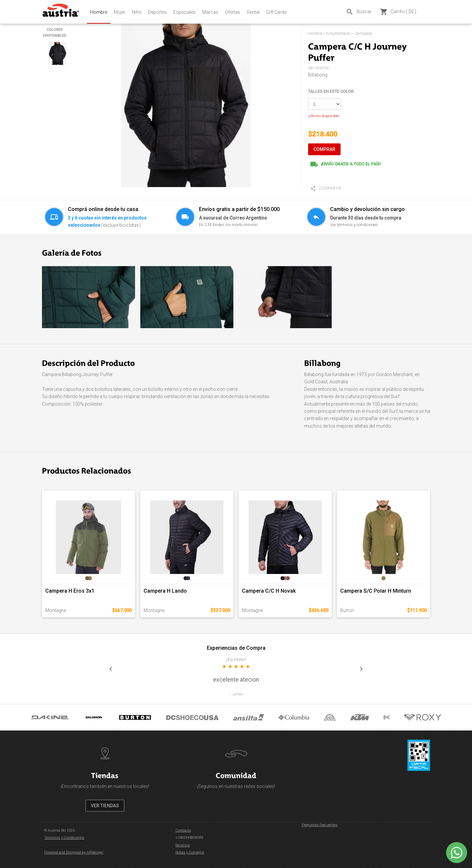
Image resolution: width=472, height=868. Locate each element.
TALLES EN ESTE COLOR (331, 91)
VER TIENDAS (105, 806)
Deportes (157, 12)
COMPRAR (324, 149)
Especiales (185, 12)
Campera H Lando (165, 591)
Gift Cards (276, 12)
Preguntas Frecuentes (320, 825)
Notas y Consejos (190, 852)
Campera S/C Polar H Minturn (376, 591)
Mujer (119, 12)
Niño (137, 12)
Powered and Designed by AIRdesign (74, 852)
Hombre (99, 12)
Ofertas (233, 12)
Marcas (210, 12)
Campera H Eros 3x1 (70, 591)
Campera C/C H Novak (269, 591)
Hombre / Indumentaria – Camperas (340, 33)
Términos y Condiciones (64, 838)
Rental (253, 12)
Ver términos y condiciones (354, 225)
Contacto (183, 830)
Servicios (183, 845)
